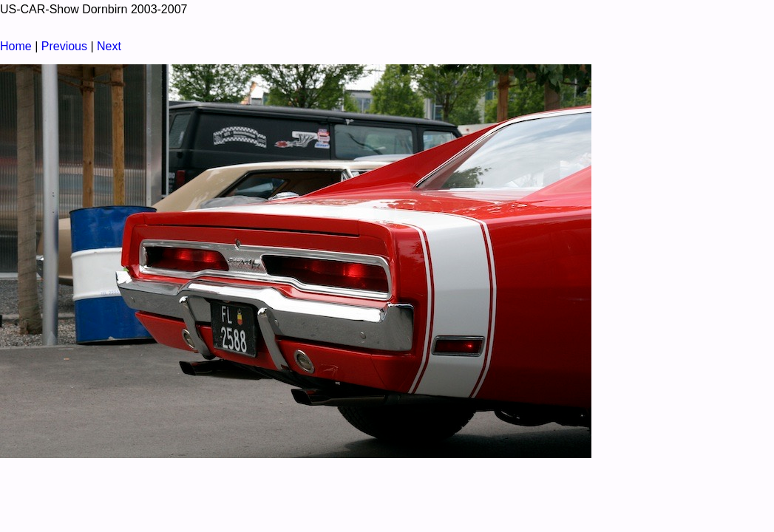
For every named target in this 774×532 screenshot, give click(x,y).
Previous (64, 46)
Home (16, 46)
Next (109, 46)
